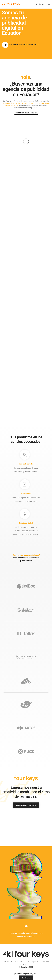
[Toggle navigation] (49, 4)
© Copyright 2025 (26, 914)
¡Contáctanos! (26, 508)
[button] (22, 45)
